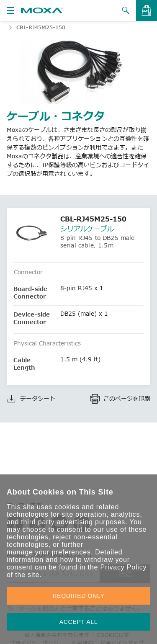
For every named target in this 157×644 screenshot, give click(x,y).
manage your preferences (49, 552)
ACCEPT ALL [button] (79, 622)
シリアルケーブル (87, 229)
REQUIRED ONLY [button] (79, 596)
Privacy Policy (123, 567)
